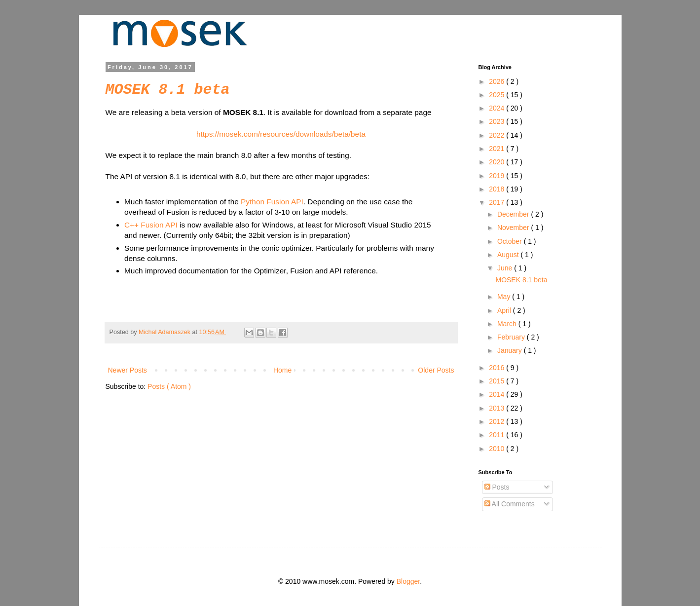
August (509, 255)
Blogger (408, 581)
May (505, 297)
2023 (497, 121)
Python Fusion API (272, 202)
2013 (497, 408)
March (508, 324)
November (514, 227)
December (514, 214)
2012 (497, 421)
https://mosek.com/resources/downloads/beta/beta (281, 134)
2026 (497, 81)
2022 (497, 135)
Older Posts (436, 370)
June (506, 268)
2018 (497, 189)
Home (282, 370)
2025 (497, 95)
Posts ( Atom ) (169, 386)
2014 (497, 394)
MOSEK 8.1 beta (168, 90)
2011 (497, 435)
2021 (497, 149)
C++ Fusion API (151, 225)
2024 (497, 108)
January (511, 350)
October (511, 241)
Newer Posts (128, 370)
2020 (497, 162)
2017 (497, 202)
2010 (497, 449)
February (512, 337)
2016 (497, 368)
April (505, 310)
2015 (497, 381)
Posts (497, 487)
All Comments (510, 504)
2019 (497, 176)
